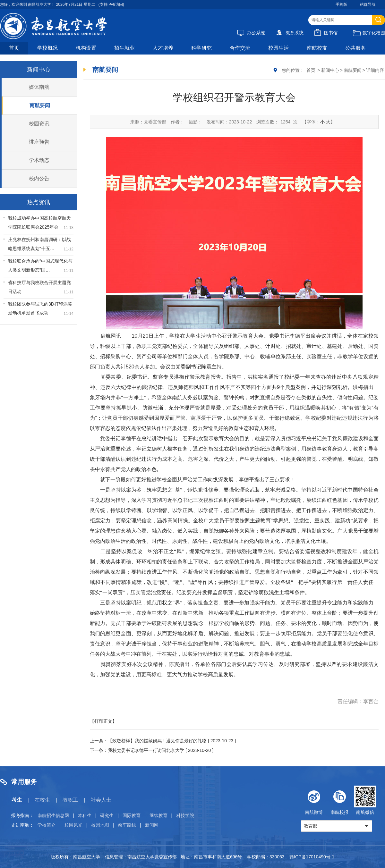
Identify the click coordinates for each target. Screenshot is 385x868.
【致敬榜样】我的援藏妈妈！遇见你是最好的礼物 (157, 741)
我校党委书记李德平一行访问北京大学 (146, 750)
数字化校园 (369, 33)
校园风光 (73, 825)
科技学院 (185, 815)
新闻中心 (330, 70)
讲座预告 (39, 142)
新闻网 (152, 825)
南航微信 (365, 800)
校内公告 (39, 178)
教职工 (70, 800)
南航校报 (339, 800)
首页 (14, 48)
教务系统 (290, 33)
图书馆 (326, 33)
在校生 (42, 800)
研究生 (107, 815)
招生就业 (124, 48)
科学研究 (201, 48)
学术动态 (39, 160)
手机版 (341, 4)
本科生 (85, 815)
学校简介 (47, 825)
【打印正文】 (103, 721)
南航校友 (317, 48)
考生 (17, 800)
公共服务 (355, 48)
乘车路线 (127, 825)
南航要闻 (40, 105)
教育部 (311, 826)
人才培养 (163, 48)
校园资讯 (39, 124)
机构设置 (86, 48)
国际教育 (132, 815)
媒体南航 (39, 87)
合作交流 (240, 48)
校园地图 (100, 825)
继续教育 (158, 815)
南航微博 (314, 800)
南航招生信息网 (53, 815)
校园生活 (278, 48)
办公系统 (251, 33)
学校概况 (47, 48)
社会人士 (101, 800)
